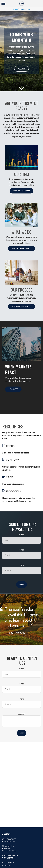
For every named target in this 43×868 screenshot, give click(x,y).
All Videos (6, 865)
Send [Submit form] (22, 733)
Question (22, 714)
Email (21, 550)
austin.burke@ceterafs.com (11, 855)
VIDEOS (10, 477)
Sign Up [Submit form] (21, 585)
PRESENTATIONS (13, 491)
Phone (22, 565)
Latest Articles (8, 862)
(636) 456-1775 (11, 839)
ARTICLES (10, 446)
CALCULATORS (13, 460)
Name (22, 535)
